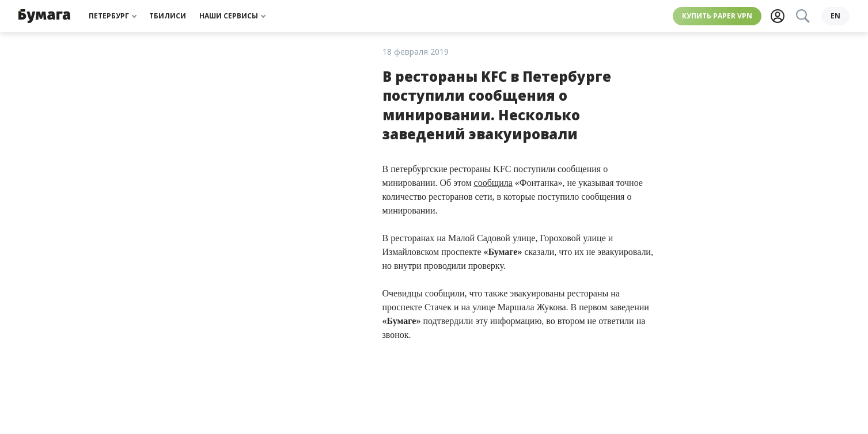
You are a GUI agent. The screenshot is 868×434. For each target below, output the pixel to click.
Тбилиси (168, 16)
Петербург (112, 16)
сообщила (493, 183)
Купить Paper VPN (715, 16)
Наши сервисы (232, 16)
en (835, 16)
